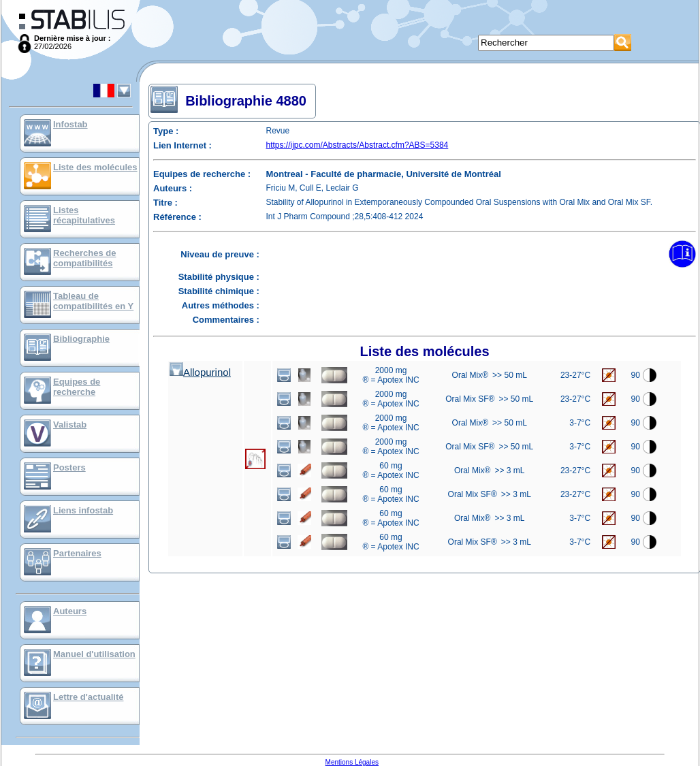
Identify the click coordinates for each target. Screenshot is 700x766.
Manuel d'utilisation (94, 654)
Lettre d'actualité (89, 697)
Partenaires (77, 553)
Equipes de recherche (77, 387)
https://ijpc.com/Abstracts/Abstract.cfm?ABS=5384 (357, 145)
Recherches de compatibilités (85, 258)
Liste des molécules (95, 167)
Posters (69, 467)
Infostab (70, 124)
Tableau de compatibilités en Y (93, 301)
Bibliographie (81, 339)
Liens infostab (83, 510)
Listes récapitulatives (84, 215)
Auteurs (70, 611)
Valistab (70, 425)
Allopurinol (200, 372)
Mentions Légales (352, 762)
